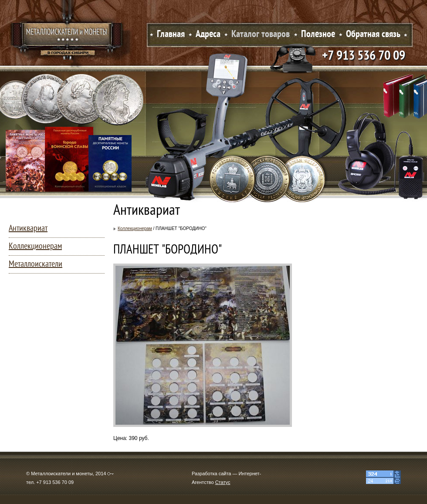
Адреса (208, 35)
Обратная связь (373, 35)
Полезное (318, 35)
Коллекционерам (135, 228)
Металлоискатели (36, 264)
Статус (223, 482)
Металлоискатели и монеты (68, 37)
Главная (171, 35)
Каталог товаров (261, 35)
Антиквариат (28, 229)
